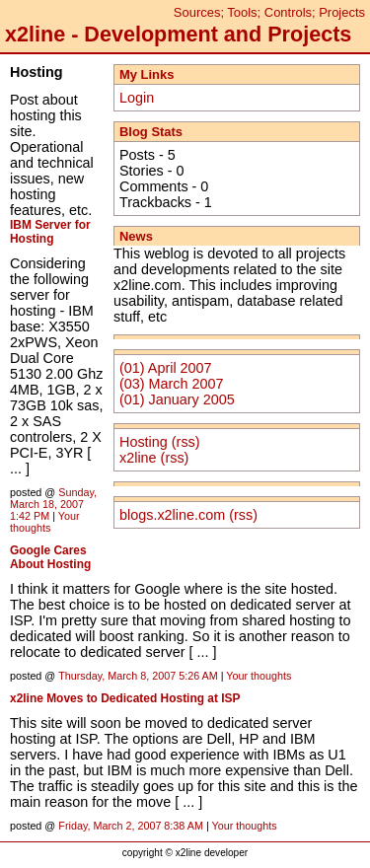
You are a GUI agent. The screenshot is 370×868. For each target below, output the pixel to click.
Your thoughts (45, 522)
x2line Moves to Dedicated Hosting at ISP (125, 698)
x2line (138, 458)
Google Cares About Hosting (50, 557)
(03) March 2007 (172, 384)
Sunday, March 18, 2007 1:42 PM (53, 504)
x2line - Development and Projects (178, 34)
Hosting (144, 442)
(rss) (186, 442)
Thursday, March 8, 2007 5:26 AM (138, 676)
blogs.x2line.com (172, 515)
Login (137, 98)
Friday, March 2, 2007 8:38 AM (131, 826)
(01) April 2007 (166, 368)
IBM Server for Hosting (50, 232)
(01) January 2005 (177, 399)
